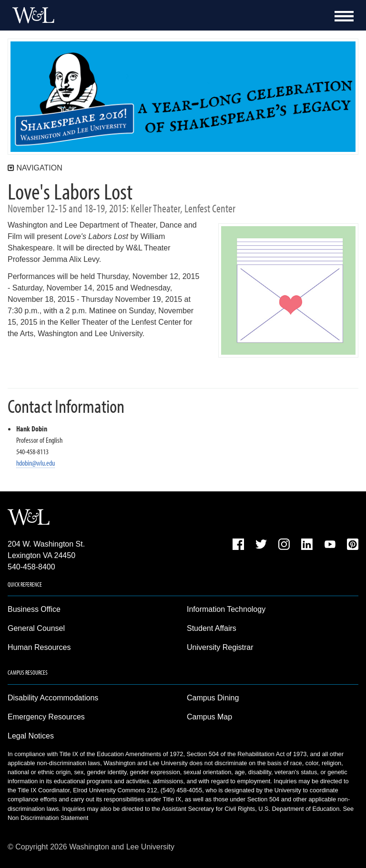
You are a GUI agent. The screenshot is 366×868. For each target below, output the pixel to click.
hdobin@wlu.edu (36, 463)
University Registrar (220, 647)
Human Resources (39, 647)
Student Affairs (212, 628)
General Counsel (36, 628)
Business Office (34, 609)
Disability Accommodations (53, 698)
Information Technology (226, 609)
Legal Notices (31, 736)
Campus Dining (213, 698)
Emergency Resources (46, 717)
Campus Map (209, 717)
